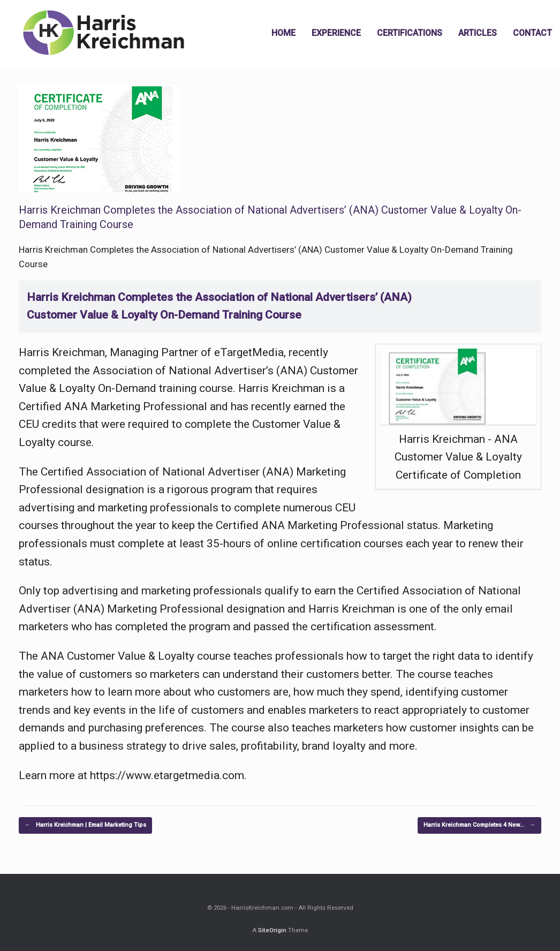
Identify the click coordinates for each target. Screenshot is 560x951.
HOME (283, 33)
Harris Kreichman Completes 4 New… (479, 825)
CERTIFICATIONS (410, 33)
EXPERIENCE (336, 33)
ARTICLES (478, 33)
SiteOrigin (272, 930)
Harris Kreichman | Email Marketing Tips (85, 825)
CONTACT (532, 33)
